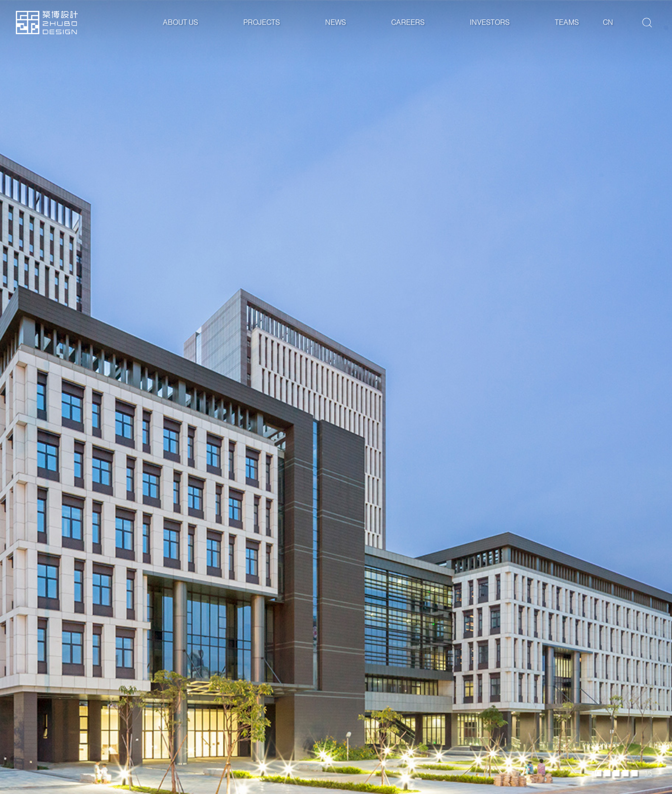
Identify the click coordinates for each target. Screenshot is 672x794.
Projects (262, 22)
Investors (490, 22)
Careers (408, 22)
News (336, 22)
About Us (180, 22)
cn (608, 22)
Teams (567, 22)
